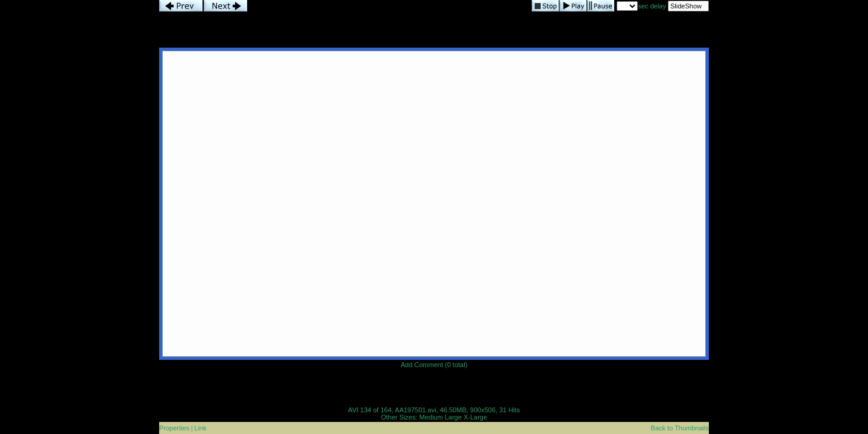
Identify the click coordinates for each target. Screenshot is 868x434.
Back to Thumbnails (680, 428)
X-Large (475, 417)
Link (200, 428)
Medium (431, 417)
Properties (174, 428)
